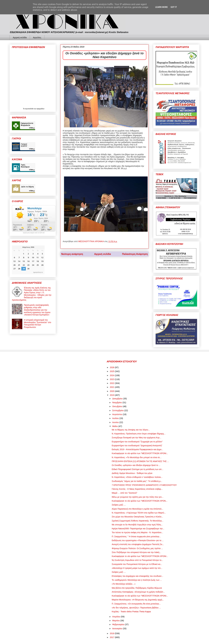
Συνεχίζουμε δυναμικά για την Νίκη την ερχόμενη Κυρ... (136, 438)
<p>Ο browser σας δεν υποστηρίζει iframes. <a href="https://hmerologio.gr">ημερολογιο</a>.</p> (28, 260)
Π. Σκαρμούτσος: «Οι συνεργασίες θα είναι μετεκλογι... (136, 604)
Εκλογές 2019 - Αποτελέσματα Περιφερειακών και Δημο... (137, 449)
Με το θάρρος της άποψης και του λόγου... (131, 430)
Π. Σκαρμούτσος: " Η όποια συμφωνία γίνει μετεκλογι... (136, 536)
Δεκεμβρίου (118, 399)
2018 (112, 633)
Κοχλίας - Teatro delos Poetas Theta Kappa (131, 612)
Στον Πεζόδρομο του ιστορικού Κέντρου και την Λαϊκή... (136, 552)
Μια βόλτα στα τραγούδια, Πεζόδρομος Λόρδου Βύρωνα (137, 588)
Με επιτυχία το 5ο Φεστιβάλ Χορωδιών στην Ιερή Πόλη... (137, 525)
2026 (112, 367)
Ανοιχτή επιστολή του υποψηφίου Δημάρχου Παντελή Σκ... (138, 544)
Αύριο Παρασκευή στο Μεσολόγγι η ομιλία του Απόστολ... (137, 509)
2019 (112, 395)
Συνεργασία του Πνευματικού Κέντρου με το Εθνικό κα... (137, 564)
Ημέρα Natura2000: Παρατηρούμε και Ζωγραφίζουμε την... (138, 529)
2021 (112, 387)
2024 (112, 375)
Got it (174, 7)
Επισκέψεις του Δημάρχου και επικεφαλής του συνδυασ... (137, 576)
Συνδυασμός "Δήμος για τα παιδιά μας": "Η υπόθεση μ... (137, 481)
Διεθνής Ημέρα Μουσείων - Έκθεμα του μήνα (132, 473)
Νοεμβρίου (117, 402)
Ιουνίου (116, 422)
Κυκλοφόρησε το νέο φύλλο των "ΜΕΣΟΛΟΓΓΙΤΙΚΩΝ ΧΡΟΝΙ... (140, 453)
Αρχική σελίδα (20, 38)
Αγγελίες (37, 38)
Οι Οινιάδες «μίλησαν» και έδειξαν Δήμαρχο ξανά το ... (136, 465)
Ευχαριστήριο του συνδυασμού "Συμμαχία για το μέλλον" (137, 442)
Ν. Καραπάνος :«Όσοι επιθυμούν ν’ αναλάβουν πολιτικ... (137, 477)
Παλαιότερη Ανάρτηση (135, 254)
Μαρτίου (116, 621)
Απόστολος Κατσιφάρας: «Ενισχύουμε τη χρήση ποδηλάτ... (138, 592)
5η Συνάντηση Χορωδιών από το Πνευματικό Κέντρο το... (137, 560)
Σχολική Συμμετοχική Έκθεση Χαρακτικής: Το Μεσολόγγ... (138, 521)
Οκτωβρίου (117, 406)
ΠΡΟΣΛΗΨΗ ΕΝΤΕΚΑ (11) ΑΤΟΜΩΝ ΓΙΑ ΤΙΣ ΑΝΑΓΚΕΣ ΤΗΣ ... (140, 461)
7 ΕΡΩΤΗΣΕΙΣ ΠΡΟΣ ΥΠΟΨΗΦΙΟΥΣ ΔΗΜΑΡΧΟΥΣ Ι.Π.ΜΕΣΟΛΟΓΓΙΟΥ (144, 485)
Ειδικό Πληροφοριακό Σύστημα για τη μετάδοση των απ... (138, 469)
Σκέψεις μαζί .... (119, 505)
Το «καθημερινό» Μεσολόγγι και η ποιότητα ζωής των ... (137, 580)
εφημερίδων (41, 109)
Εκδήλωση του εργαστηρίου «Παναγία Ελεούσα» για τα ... (138, 540)
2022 (112, 383)
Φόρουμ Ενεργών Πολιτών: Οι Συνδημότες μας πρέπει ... (137, 548)
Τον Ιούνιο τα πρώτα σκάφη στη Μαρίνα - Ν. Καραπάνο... (137, 532)
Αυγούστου (117, 414)
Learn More (161, 7)
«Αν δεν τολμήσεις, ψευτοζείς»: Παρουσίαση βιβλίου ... (136, 608)
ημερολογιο (38, 272)
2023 (112, 379)
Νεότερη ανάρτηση (72, 254)
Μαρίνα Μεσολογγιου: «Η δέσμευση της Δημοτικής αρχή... (138, 600)
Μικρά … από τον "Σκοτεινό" (125, 493)
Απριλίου (117, 617)
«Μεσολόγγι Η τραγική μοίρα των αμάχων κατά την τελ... (137, 568)
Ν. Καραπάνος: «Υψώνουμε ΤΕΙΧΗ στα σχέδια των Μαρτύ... (139, 513)
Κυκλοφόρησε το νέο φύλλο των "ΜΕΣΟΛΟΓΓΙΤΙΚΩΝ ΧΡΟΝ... (140, 501)
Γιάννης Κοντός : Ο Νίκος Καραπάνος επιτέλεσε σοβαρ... (137, 489)
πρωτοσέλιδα (29, 109)
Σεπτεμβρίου (118, 410)
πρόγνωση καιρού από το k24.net (34, 233)
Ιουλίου (116, 418)
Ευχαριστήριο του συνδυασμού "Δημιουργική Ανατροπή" (137, 446)
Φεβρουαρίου (119, 624)
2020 (112, 391)
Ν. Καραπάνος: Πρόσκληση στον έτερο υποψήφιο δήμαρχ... (139, 434)
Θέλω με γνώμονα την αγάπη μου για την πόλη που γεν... (138, 497)
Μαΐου (115, 426)
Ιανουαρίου (117, 628)
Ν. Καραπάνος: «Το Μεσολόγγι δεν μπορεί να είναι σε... (137, 457)
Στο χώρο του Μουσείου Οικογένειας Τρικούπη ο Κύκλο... (137, 517)
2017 (112, 637)
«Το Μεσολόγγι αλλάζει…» (124, 584)
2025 (112, 371)
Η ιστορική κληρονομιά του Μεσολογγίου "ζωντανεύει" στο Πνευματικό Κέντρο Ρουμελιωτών (38, 324)
